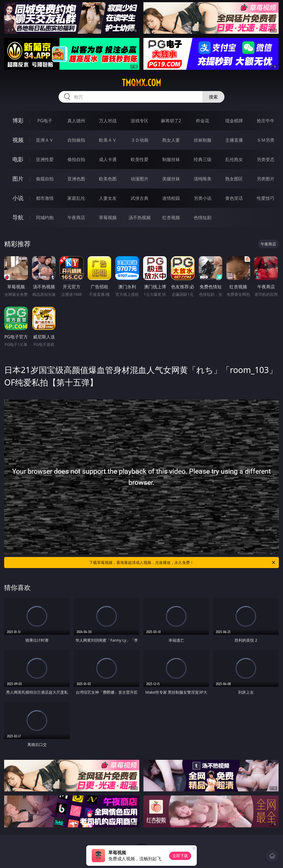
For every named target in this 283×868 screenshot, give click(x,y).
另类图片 (266, 179)
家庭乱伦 (76, 198)
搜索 (213, 97)
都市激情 (45, 198)
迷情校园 (171, 198)
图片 (18, 179)
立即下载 (180, 856)
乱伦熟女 (234, 159)
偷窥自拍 (45, 179)
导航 (18, 217)
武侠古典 (140, 198)
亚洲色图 (76, 179)
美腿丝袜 (171, 179)
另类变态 (266, 159)
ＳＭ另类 (266, 140)
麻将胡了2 (171, 121)
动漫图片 (140, 179)
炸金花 (203, 121)
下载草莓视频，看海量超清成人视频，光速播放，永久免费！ (183, 563)
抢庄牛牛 (266, 121)
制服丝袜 (171, 159)
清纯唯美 (203, 179)
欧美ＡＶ (108, 140)
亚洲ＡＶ (45, 140)
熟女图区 (234, 179)
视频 (18, 140)
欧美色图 (108, 179)
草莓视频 (108, 217)
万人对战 (108, 121)
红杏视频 (171, 217)
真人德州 (76, 121)
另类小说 (203, 198)
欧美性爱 (140, 159)
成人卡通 (108, 159)
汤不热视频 (140, 217)
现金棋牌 (234, 121)
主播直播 (234, 140)
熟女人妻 (171, 140)
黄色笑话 (234, 198)
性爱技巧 (266, 198)
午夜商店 (76, 217)
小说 (18, 198)
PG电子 (45, 121)
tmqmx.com (141, 83)
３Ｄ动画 (140, 140)
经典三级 (203, 159)
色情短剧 (203, 217)
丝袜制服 (203, 140)
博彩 (18, 121)
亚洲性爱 (45, 159)
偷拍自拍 (76, 159)
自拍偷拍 (76, 140)
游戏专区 (140, 121)
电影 (18, 159)
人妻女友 (108, 198)
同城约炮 (45, 217)
